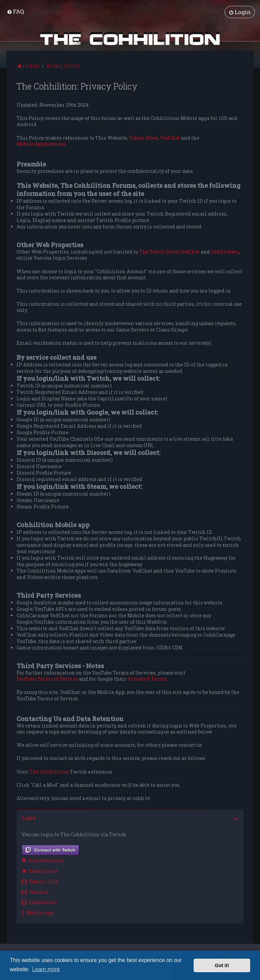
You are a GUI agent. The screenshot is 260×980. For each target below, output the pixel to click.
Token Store (144, 138)
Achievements (43, 861)
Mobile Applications (41, 144)
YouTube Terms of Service (47, 679)
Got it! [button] (222, 965)
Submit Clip (40, 881)
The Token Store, (159, 252)
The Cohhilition (49, 772)
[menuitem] (15, 11)
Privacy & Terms (147, 679)
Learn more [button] (46, 969)
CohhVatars (225, 252)
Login (29, 817)
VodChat (170, 138)
